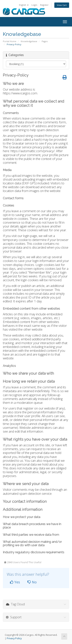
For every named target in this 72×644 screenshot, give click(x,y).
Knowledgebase (29, 41)
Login (34, 5)
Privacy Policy (14, 638)
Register (44, 5)
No (32, 582)
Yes (15, 582)
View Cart (62, 5)
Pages (45, 41)
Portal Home (10, 41)
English (24, 5)
